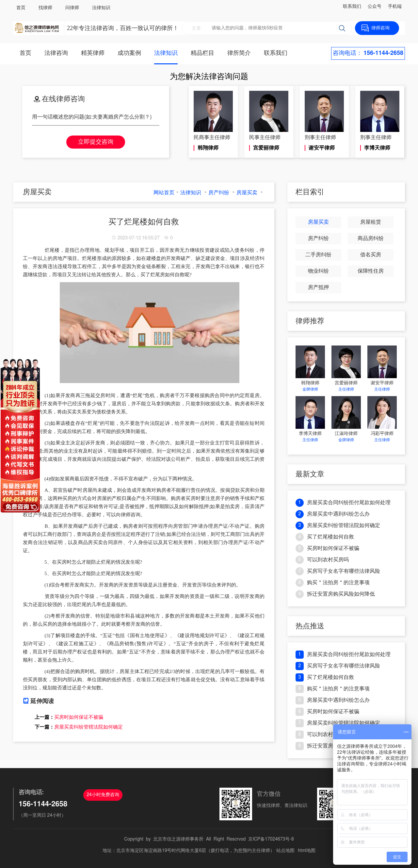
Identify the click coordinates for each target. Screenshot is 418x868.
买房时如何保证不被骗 (79, 717)
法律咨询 (56, 53)
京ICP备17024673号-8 (271, 839)
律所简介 (239, 53)
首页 (21, 8)
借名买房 (371, 255)
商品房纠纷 (371, 238)
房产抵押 (318, 287)
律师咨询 (380, 28)
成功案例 (129, 53)
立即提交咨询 (96, 142)
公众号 (375, 7)
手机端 (395, 7)
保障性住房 (371, 271)
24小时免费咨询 (103, 795)
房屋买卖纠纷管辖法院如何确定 (88, 727)
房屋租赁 (371, 222)
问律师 (72, 8)
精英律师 (93, 53)
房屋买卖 (247, 193)
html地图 (307, 851)
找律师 (45, 8)
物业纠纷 (318, 271)
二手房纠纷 (318, 255)
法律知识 (101, 8)
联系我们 (352, 7)
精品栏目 (202, 53)
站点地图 (285, 851)
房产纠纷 (219, 193)
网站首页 (164, 193)
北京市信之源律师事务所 (178, 839)
